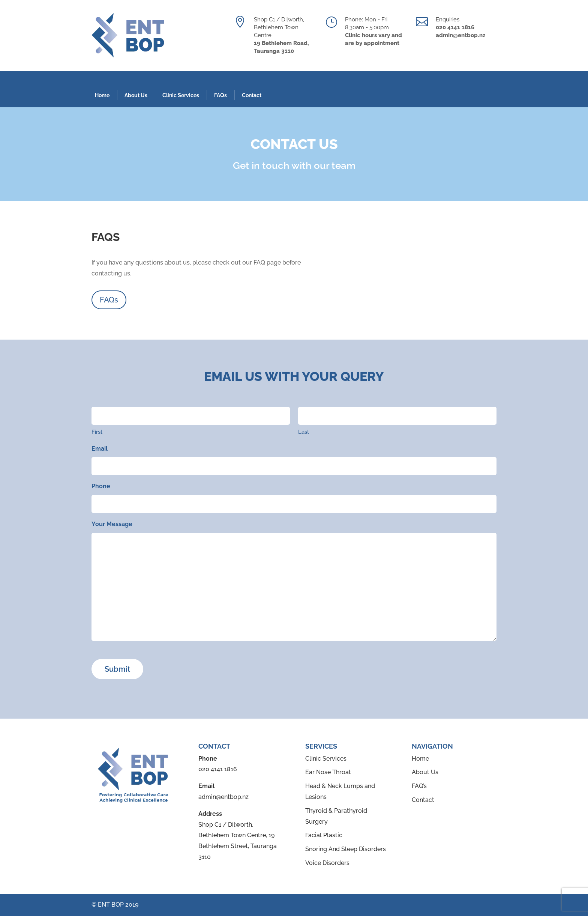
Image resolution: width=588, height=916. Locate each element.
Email (100, 449)
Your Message (112, 524)
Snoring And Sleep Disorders (346, 849)
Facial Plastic (324, 835)
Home (102, 95)
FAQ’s (419, 786)
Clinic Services (181, 95)
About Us (136, 95)
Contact (252, 95)
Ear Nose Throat (328, 772)
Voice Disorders (327, 863)
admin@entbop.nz (223, 797)
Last (304, 432)
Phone (101, 486)
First (97, 432)
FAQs (220, 95)
